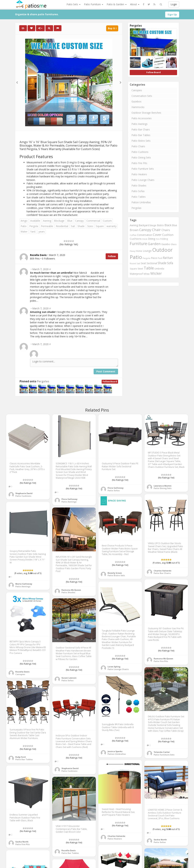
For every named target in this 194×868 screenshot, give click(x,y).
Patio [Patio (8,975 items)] (136, 257)
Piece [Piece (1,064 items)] (154, 258)
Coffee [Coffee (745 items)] (133, 235)
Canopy (79, 221)
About (135, 4)
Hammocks (138, 107)
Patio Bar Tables (141, 135)
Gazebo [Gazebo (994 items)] (166, 244)
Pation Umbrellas (141, 202)
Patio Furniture (94, 4)
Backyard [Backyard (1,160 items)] (144, 225)
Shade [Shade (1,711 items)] (162, 263)
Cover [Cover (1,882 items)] (157, 235)
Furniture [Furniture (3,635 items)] (138, 244)
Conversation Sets (142, 96)
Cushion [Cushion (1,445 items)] (168, 235)
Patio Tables (139, 197)
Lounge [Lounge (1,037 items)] (147, 251)
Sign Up (172, 14)
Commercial (93, 221)
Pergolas (43, 381)
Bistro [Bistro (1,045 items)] (160, 225)
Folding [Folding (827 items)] (164, 239)
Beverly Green (115, 573)
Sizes (90, 226)
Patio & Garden (117, 4)
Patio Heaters (139, 174)
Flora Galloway (69, 499)
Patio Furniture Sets (143, 169)
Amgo (24, 221)
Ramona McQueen (71, 590)
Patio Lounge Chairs (143, 180)
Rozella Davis (22, 672)
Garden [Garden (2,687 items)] (154, 244)
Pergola (34, 226)
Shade (81, 226)
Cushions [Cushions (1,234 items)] (136, 239)
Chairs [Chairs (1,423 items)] (166, 230)
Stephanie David (24, 493)
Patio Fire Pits (139, 163)
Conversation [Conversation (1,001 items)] (145, 235)
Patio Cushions (140, 152)
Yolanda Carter (162, 752)
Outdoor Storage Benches (146, 113)
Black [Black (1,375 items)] (168, 225)
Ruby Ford (21, 757)
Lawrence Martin (163, 486)
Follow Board (110, 382)
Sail (73, 226)
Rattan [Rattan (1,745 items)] (168, 258)
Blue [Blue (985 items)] (175, 225)
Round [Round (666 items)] (133, 263)
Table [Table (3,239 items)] (149, 268)
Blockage (59, 221)
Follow (112, 256)
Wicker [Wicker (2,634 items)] (156, 273)
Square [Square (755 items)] (133, 269)
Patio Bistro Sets (141, 141)
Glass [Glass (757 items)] (174, 244)
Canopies (137, 90)
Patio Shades (139, 185)
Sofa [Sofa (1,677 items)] (170, 263)
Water (24, 232)
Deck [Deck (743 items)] (145, 239)
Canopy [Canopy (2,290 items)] (145, 230)
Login (174, 4)
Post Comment (106, 371)
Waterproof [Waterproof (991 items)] (136, 274)
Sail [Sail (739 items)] (138, 263)
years (42, 232)
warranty (111, 226)
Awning (47, 221)
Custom (107, 221)
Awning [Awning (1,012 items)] (134, 225)
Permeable (47, 226)
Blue (70, 221)
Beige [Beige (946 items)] (153, 225)
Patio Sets (74, 4)
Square (100, 226)
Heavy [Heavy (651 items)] (132, 251)
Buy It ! (112, 28)
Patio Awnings (140, 124)
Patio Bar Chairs (141, 129)
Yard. (33, 232)
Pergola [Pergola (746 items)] (146, 258)
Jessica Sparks (115, 751)
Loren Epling (114, 667)
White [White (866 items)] (147, 274)
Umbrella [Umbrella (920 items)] (159, 269)
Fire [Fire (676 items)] (158, 239)
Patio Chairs (138, 146)
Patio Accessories (142, 118)
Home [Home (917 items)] (139, 251)
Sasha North (160, 840)
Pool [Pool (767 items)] (160, 258)
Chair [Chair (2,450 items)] (156, 230)
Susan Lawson (69, 678)
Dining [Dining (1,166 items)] (152, 239)
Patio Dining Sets (141, 157)
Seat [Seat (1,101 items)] (143, 263)
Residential (62, 226)
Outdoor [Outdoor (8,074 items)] (162, 250)
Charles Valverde (162, 571)
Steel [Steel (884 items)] (140, 269)
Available (35, 221)
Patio (24, 226)
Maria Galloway (24, 584)
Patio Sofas (138, 191)
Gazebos (136, 101)
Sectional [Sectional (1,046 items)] (152, 263)
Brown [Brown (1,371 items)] (134, 230)
